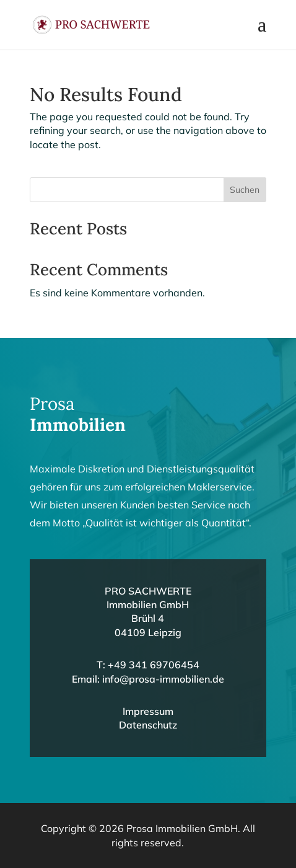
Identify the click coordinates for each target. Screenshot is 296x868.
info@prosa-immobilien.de (163, 679)
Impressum (148, 711)
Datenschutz (148, 725)
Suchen (245, 190)
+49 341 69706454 (154, 665)
